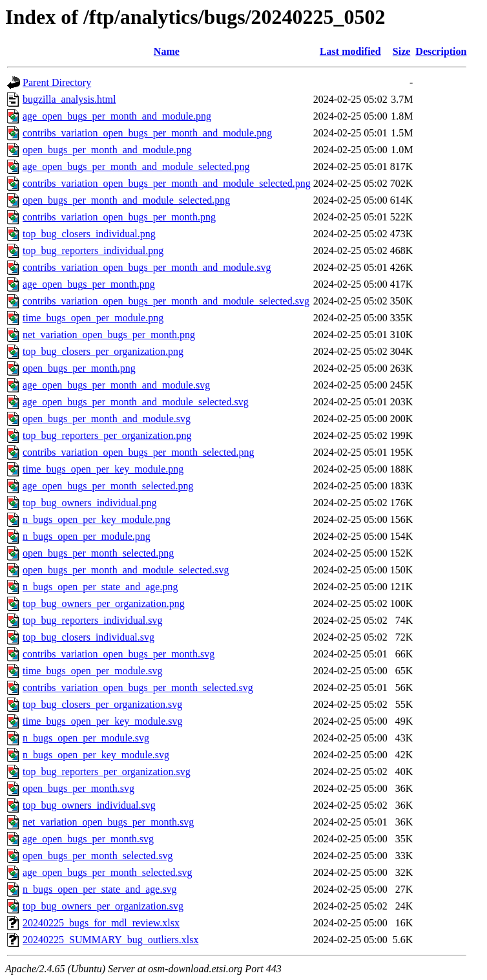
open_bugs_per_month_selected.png (98, 553)
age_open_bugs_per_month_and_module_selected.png (136, 166)
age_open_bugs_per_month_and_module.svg (116, 385)
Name (167, 51)
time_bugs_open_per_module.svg (92, 671)
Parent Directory (57, 82)
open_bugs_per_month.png (79, 368)
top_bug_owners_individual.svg (89, 805)
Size (402, 51)
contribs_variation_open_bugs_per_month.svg (119, 654)
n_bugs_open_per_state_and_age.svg (100, 889)
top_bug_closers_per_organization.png (103, 351)
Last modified (350, 51)
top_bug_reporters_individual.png (93, 250)
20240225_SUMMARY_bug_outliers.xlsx (110, 940)
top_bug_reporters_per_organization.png (107, 435)
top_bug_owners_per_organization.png (104, 603)
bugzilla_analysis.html (69, 99)
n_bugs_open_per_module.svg (86, 738)
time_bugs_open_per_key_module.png (103, 469)
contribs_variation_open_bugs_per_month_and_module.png (147, 133)
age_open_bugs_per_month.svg (88, 839)
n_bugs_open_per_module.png (87, 536)
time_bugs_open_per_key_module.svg (103, 721)
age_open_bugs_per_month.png (89, 284)
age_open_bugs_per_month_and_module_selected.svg (136, 402)
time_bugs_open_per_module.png (93, 318)
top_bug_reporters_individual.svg (92, 620)
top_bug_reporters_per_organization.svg (107, 772)
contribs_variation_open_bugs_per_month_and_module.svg (147, 267)
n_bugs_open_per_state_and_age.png (100, 587)
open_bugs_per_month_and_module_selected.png (126, 200)
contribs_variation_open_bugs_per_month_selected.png (139, 452)
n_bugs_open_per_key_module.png (97, 519)
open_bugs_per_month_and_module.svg (107, 419)
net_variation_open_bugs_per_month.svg (108, 822)
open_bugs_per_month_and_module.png (107, 150)
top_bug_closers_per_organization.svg (102, 704)
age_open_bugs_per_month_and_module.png (117, 116)
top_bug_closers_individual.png (89, 234)
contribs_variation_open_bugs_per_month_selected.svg (138, 687)
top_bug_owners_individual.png (90, 503)
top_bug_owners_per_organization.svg (103, 906)
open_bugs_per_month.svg (78, 788)
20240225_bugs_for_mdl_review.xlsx (101, 923)
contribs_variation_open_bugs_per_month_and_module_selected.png (167, 183)
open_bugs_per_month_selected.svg (98, 856)
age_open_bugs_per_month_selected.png (108, 486)
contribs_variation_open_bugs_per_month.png (119, 217)
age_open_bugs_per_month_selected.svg (108, 872)
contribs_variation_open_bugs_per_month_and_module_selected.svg (166, 301)
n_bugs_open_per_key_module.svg (96, 755)
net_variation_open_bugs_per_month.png (109, 335)
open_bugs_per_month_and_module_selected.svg (126, 570)
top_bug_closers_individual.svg (88, 637)
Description (441, 51)
